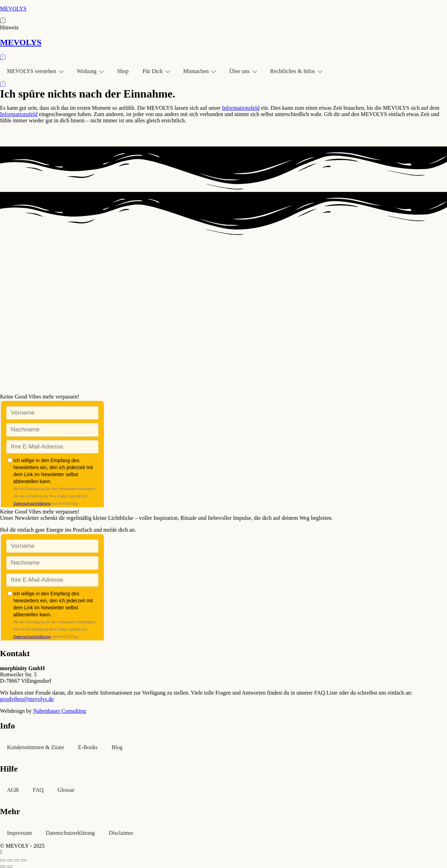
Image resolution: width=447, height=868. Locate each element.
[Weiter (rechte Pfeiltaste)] (10, 867)
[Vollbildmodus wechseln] (10, 860)
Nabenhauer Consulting (60, 711)
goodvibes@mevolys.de (27, 699)
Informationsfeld (241, 108)
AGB (13, 790)
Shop (123, 71)
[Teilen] (17, 860)
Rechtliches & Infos (296, 71)
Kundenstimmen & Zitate (36, 747)
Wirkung (90, 71)
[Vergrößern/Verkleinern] (3, 860)
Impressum (19, 833)
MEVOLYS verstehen (35, 71)
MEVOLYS (13, 9)
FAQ (38, 790)
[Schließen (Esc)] (24, 860)
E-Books (88, 747)
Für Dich (156, 71)
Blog (117, 747)
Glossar (66, 790)
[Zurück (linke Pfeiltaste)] (3, 867)
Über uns (243, 71)
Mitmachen (199, 71)
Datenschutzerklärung (70, 833)
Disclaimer (121, 833)
